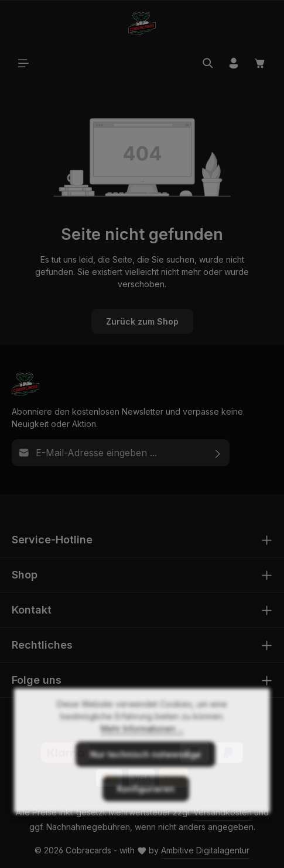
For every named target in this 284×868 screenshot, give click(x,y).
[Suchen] (208, 63)
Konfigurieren (146, 808)
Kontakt (32, 610)
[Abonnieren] (218, 453)
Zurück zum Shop (142, 321)
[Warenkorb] (260, 63)
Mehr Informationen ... (142, 748)
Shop (25, 575)
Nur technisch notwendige (146, 774)
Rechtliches (42, 645)
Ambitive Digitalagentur (205, 850)
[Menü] (23, 63)
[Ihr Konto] (234, 63)
